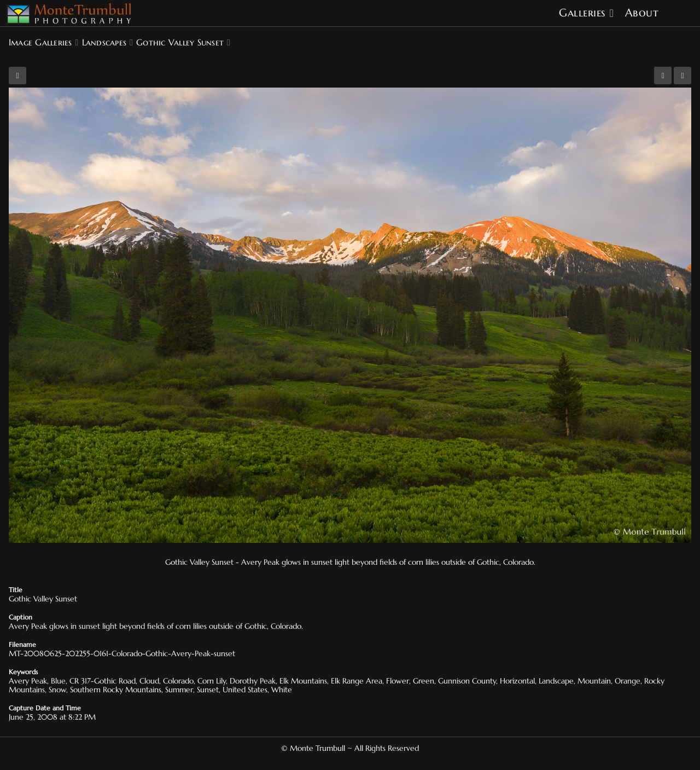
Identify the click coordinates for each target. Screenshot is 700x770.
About (642, 13)
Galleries (582, 13)
